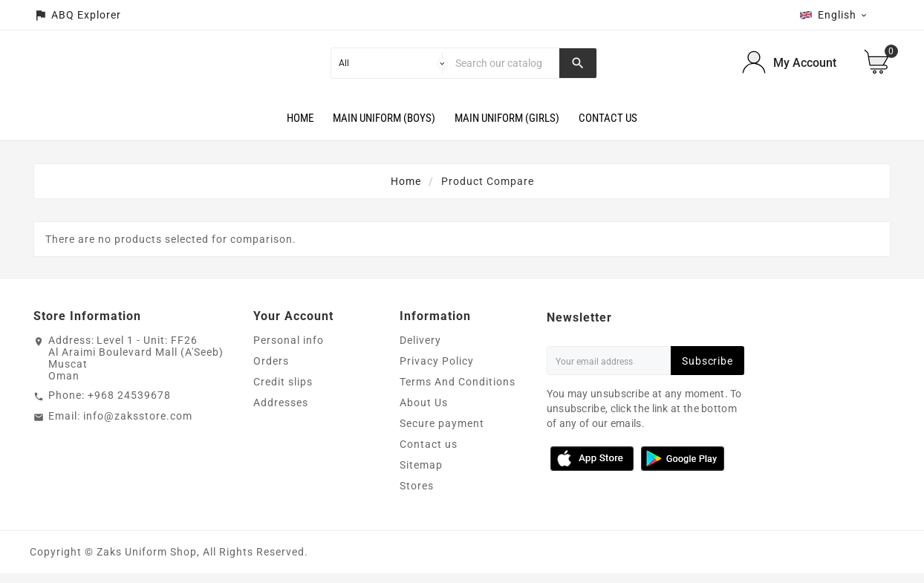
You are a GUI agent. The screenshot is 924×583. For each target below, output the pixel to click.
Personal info (289, 350)
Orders (271, 371)
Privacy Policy (437, 371)
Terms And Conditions (458, 391)
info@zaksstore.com (138, 426)
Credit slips (283, 391)
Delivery (420, 350)
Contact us (429, 454)
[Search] (504, 68)
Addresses (281, 412)
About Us (424, 412)
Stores (417, 495)
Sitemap (421, 475)
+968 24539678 (129, 405)
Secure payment (442, 433)
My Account (805, 68)
